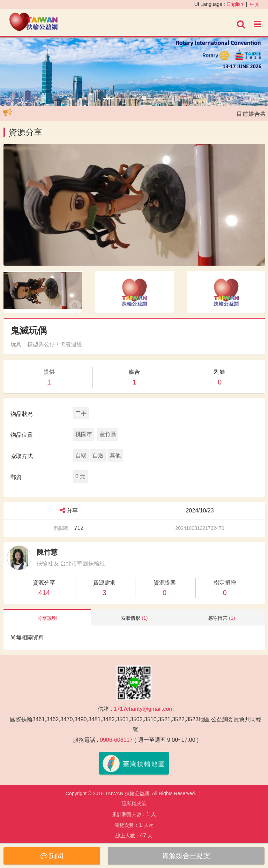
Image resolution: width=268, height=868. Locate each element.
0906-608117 (116, 740)
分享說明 (47, 618)
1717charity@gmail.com (144, 709)
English (235, 4)
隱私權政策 (134, 804)
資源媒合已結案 (186, 856)
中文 (255, 4)
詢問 (52, 856)
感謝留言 (221, 618)
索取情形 (134, 618)
